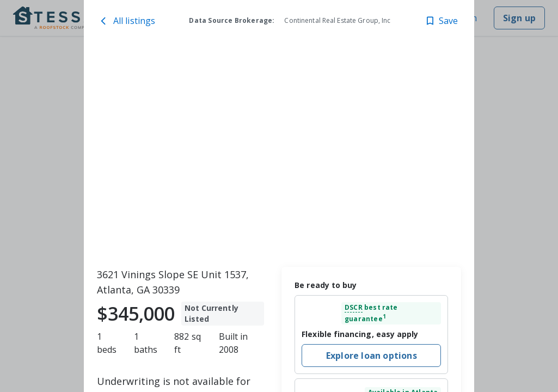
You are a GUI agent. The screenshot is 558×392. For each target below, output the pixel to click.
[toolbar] (279, 153)
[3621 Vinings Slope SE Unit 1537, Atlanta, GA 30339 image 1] (279, 153)
